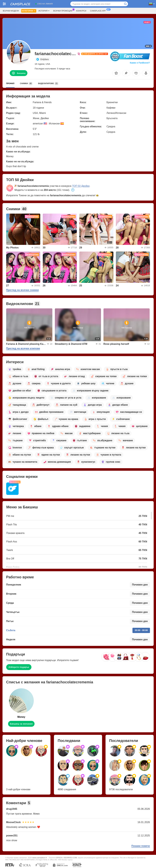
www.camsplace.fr (40, 858)
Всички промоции (64, 11)
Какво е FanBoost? (140, 63)
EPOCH (59, 858)
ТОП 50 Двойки (81, 186)
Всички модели (11, 11)
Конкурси (81, 11)
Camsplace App (99, 11)
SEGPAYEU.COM (70, 858)
